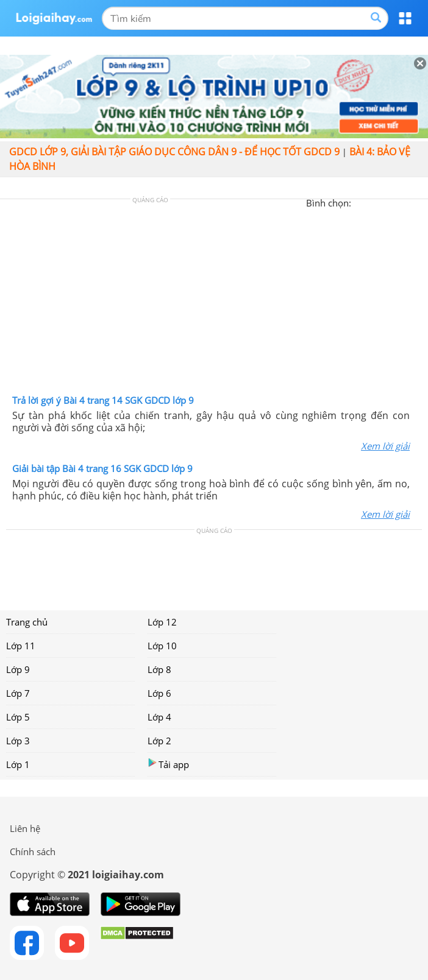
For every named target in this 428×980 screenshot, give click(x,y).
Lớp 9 (18, 669)
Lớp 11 (21, 646)
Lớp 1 (18, 764)
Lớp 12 (162, 622)
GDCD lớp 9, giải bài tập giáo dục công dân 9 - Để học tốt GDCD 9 (174, 152)
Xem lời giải (385, 446)
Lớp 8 (159, 669)
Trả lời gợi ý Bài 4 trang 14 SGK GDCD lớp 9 (103, 400)
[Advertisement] (214, 300)
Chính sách (33, 851)
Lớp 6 (159, 693)
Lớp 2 (159, 741)
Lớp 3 (18, 741)
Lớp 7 (18, 693)
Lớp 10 (162, 646)
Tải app (168, 764)
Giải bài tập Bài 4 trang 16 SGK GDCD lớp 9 (102, 468)
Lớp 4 (159, 717)
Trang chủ (27, 622)
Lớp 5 (18, 717)
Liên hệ (25, 828)
